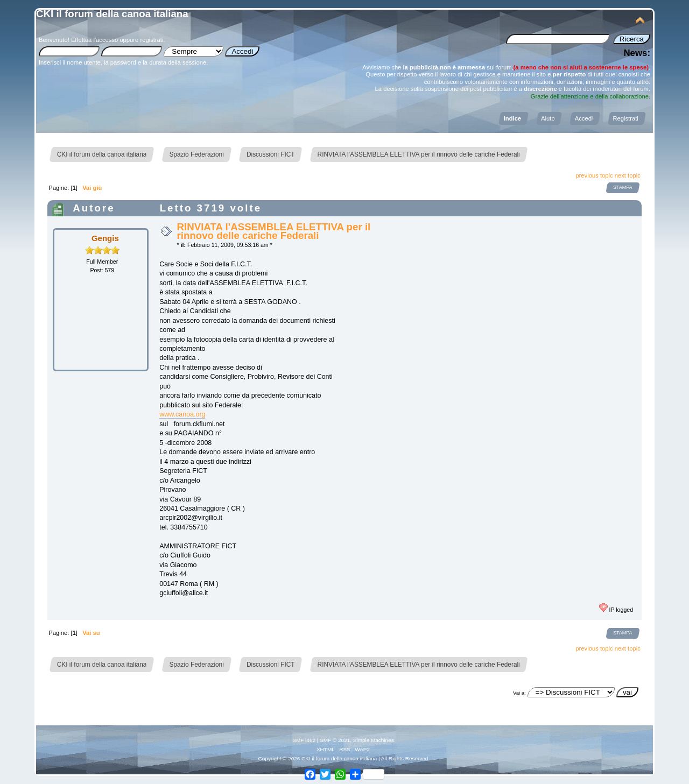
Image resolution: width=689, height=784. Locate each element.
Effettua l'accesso (94, 40)
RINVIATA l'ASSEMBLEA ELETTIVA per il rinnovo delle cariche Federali (273, 231)
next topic (628, 175)
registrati (152, 40)
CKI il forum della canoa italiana (112, 14)
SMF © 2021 (335, 740)
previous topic (594, 175)
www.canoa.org (182, 414)
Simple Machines (374, 740)
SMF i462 (304, 740)
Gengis (105, 238)
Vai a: (519, 693)
